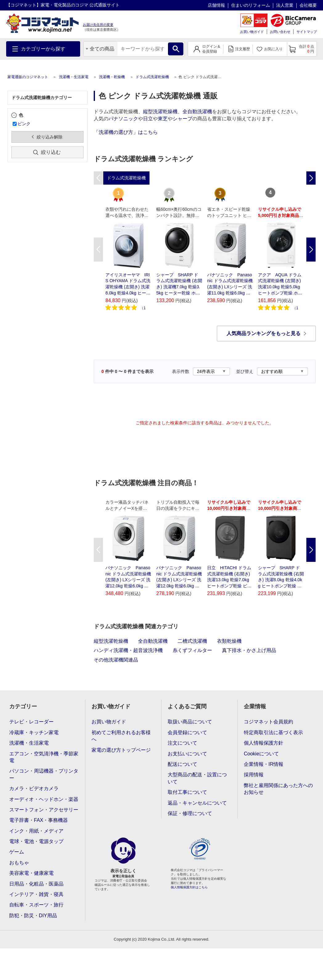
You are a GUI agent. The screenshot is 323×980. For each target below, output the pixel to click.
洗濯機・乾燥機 (112, 77)
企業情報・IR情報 (264, 764)
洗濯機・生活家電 (74, 77)
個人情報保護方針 (264, 743)
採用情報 (254, 775)
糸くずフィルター (192, 650)
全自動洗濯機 (197, 112)
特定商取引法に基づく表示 (273, 732)
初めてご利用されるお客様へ (121, 736)
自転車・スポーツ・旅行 (36, 905)
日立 (148, 119)
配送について (182, 764)
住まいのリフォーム (251, 5)
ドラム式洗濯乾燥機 (152, 77)
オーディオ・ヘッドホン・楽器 (44, 799)
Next (311, 250)
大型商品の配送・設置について (197, 778)
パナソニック (123, 119)
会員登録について (187, 732)
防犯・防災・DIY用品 (33, 916)
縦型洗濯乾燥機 (160, 112)
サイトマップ (307, 32)
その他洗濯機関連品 (116, 660)
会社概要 (308, 5)
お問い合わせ (280, 32)
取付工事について (187, 792)
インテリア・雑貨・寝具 (36, 894)
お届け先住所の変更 (98, 25)
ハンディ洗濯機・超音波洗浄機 (128, 650)
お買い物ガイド (252, 32)
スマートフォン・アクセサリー (44, 810)
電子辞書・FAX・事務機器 (39, 820)
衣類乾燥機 (229, 641)
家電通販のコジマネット (28, 77)
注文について (182, 743)
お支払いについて (187, 754)
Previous (98, 250)
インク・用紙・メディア (36, 831)
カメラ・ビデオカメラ (34, 788)
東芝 (163, 119)
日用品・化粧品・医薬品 (36, 884)
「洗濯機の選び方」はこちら (126, 132)
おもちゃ (19, 863)
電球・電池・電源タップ (36, 841)
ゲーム (17, 852)
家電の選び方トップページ (121, 750)
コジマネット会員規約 (268, 722)
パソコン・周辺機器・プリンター (44, 774)
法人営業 (285, 5)
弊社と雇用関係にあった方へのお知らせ (278, 789)
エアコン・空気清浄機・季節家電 (44, 757)
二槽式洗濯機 (192, 641)
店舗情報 (216, 5)
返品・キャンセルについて (197, 803)
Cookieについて (261, 754)
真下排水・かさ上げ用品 (249, 650)
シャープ (182, 119)
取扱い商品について (190, 722)
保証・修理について (190, 813)
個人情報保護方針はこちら (189, 887)
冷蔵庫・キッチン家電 (34, 732)
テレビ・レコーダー (31, 722)
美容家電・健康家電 (31, 873)
